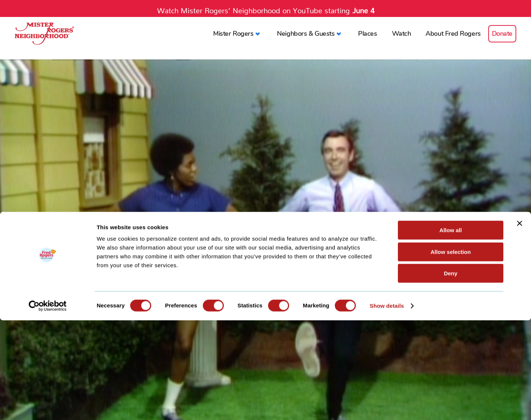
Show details (387, 405)
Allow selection (450, 352)
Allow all (451, 330)
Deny (451, 373)
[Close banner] (520, 323)
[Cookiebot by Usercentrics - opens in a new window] (48, 406)
